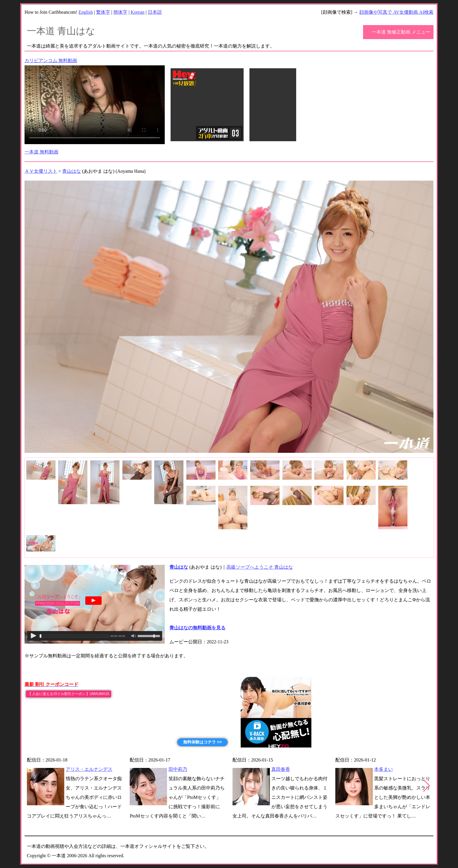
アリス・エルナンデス (89, 769)
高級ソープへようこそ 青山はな (260, 567)
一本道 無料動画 (41, 152)
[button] (427, 786)
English (86, 12)
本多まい (384, 769)
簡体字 (120, 12)
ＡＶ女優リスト (41, 171)
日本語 (155, 12)
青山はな (72, 171)
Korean (137, 12)
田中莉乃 (178, 769)
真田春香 (281, 769)
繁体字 (103, 12)
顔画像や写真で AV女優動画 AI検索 (396, 12)
